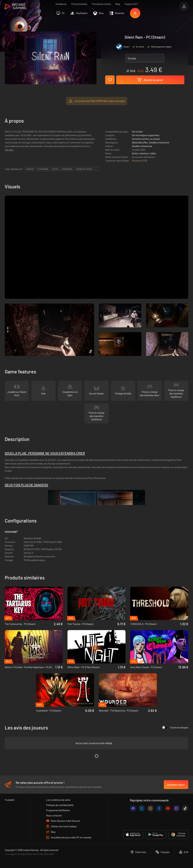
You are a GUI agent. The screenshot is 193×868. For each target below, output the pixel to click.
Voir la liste (137, 132)
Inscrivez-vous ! (176, 785)
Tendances (61, 4)
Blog (118, 4)
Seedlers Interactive (159, 142)
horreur (30, 169)
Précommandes (79, 4)
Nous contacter (54, 815)
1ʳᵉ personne (43, 169)
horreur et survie (84, 169)
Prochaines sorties (101, 4)
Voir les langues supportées (146, 135)
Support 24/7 (131, 4)
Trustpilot (10, 800)
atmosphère (67, 169)
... (97, 169)
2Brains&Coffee (140, 142)
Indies (153, 153)
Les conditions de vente (58, 800)
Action (135, 153)
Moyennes (137, 161)
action (55, 169)
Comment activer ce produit (146, 139)
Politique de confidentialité (60, 805)
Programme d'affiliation (58, 810)
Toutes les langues (175, 727)
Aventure (144, 153)
